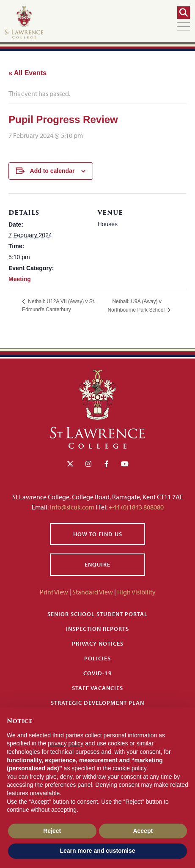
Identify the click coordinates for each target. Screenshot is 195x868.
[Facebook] (107, 464)
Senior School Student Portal (97, 614)
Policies (97, 658)
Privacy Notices (98, 643)
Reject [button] (52, 831)
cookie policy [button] (130, 768)
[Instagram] (88, 464)
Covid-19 (98, 673)
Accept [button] (143, 831)
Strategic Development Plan (97, 703)
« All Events (27, 73)
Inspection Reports (97, 629)
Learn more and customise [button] (97, 851)
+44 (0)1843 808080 (136, 507)
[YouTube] (125, 464)
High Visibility (136, 592)
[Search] (184, 13)
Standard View (93, 592)
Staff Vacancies (97, 688)
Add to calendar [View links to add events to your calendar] (52, 171)
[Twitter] (70, 464)
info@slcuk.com (72, 507)
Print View (54, 592)
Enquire (97, 564)
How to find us (98, 534)
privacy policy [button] (66, 743)
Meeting (20, 279)
